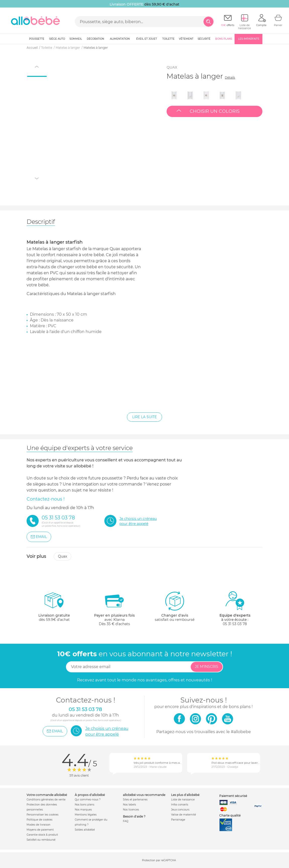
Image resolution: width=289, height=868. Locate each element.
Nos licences (131, 810)
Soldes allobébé (85, 830)
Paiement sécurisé (233, 796)
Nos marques (83, 810)
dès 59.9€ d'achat (54, 608)
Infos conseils (180, 805)
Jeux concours (180, 810)
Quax (62, 556)
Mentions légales (86, 815)
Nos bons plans (85, 805)
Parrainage (178, 820)
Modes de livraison (39, 825)
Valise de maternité (184, 815)
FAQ (126, 821)
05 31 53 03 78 (235, 624)
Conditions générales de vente (46, 800)
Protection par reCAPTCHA (159, 860)
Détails (230, 77)
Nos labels (129, 805)
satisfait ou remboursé (175, 606)
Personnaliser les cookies (43, 815)
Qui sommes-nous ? (88, 800)
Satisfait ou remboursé (41, 840)
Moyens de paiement (40, 830)
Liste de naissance (183, 800)
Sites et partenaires (135, 800)
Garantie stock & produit (42, 835)
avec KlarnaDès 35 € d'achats (114, 608)
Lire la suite (144, 417)
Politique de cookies (40, 820)
